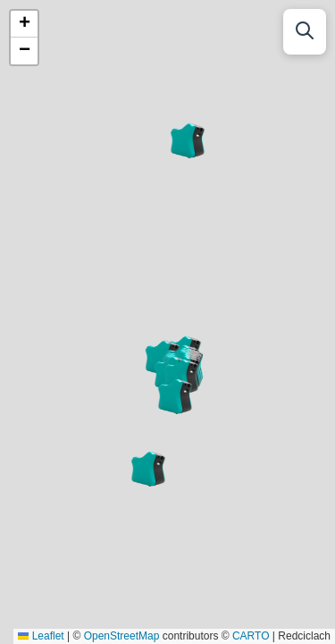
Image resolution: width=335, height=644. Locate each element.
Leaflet (41, 636)
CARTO (251, 636)
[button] (148, 469)
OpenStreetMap (122, 636)
